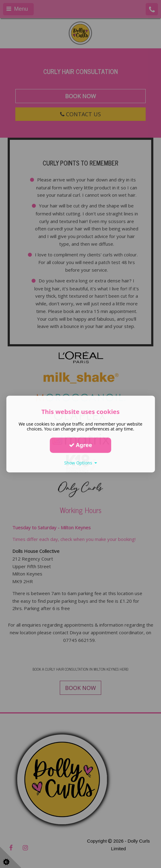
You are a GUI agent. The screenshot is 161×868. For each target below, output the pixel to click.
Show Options (80, 463)
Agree (81, 445)
